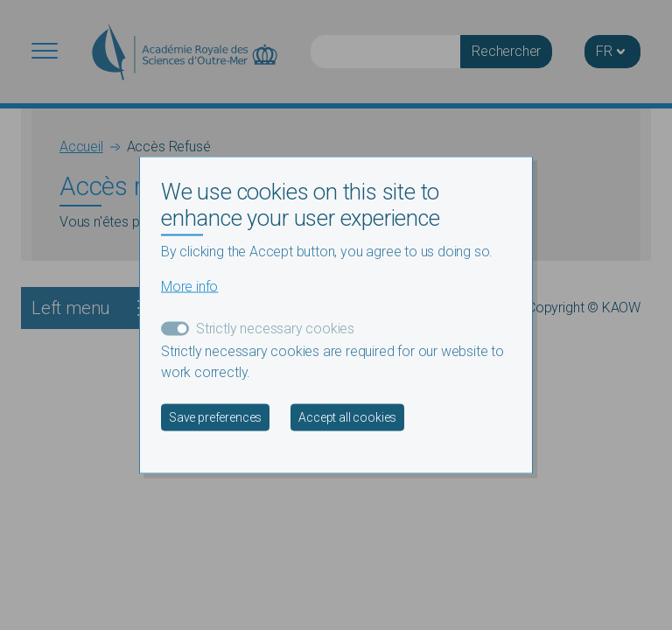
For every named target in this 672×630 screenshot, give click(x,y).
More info (189, 286)
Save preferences (215, 416)
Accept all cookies (347, 416)
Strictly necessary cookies (275, 328)
